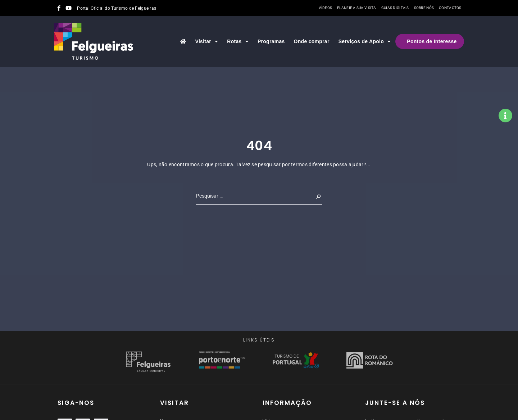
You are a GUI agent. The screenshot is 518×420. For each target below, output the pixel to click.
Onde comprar (312, 41)
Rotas (238, 41)
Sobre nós (424, 8)
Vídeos (325, 8)
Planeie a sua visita (357, 8)
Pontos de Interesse (432, 41)
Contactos (450, 8)
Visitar (207, 41)
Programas (271, 41)
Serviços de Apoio (365, 41)
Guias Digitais (395, 8)
